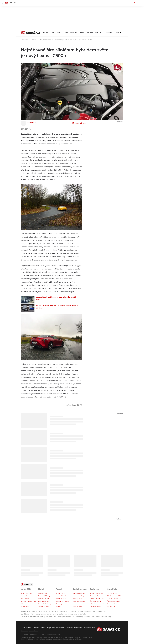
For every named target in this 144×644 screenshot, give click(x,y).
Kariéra (29, 628)
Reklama (70, 628)
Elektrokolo (54, 614)
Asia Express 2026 (86, 611)
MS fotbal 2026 (60, 593)
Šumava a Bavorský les (97, 599)
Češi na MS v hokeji (44, 601)
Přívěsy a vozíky (35, 614)
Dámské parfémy (62, 617)
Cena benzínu (55, 611)
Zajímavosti (57, 32)
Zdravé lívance (77, 599)
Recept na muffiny (78, 596)
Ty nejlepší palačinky (79, 593)
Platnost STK (111, 606)
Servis (82, 32)
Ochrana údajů (45, 628)
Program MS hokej (44, 596)
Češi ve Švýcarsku (95, 601)
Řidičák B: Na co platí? (114, 601)
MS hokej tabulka (43, 599)
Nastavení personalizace (30, 631)
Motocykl (43, 614)
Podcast (109, 32)
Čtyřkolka (83, 614)
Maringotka (69, 614)
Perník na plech (77, 606)
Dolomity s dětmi (95, 606)
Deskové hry (80, 617)
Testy (66, 32)
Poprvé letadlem (95, 596)
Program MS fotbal (61, 596)
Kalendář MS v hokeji (45, 604)
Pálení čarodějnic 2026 (99, 611)
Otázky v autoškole (113, 604)
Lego (48, 614)
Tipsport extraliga (44, 606)
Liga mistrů (59, 606)
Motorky (74, 32)
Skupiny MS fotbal (61, 599)
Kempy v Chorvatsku (96, 593)
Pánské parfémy (106, 617)
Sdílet (83, 123)
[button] (52, 207)
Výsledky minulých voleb (29, 601)
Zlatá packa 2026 (65, 611)
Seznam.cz (137, 3)
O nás (23, 628)
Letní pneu (72, 617)
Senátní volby (25, 599)
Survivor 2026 (75, 611)
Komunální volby (26, 596)
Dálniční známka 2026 (114, 596)
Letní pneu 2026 (112, 593)
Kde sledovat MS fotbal (62, 601)
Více (119, 32)
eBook (76, 123)
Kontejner (76, 614)
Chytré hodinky (96, 617)
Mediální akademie (59, 628)
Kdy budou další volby (28, 604)
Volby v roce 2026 (26, 593)
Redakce (36, 628)
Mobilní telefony (40, 617)
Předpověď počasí (45, 611)
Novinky (46, 32)
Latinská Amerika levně (97, 604)
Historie (90, 32)
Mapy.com (35, 611)
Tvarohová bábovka (79, 601)
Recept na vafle (77, 604)
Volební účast (25, 606)
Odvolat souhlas (89, 628)
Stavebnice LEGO (51, 617)
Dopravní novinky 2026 (114, 599)
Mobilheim (61, 614)
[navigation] (2, 3)
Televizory (87, 617)
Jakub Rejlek (32, 122)
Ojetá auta (99, 32)
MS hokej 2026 (43, 593)
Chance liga (59, 604)
